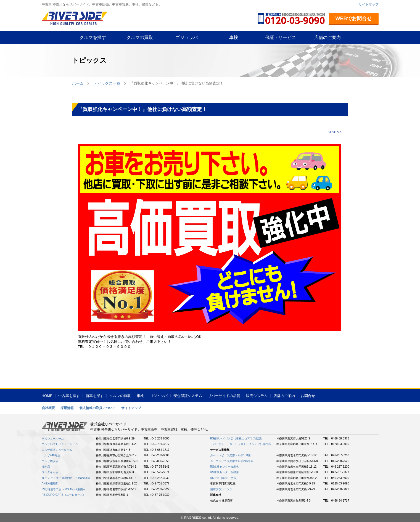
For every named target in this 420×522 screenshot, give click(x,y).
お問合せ (308, 396)
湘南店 (46, 467)
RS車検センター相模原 (224, 472)
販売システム (257, 396)
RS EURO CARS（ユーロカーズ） (64, 495)
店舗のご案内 (327, 37)
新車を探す (95, 396)
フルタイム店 (50, 472)
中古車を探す (69, 396)
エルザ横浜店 (50, 461)
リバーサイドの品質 (224, 396)
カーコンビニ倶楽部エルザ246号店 (232, 461)
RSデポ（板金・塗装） (224, 478)
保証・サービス (281, 37)
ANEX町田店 (50, 483)
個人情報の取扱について (97, 408)
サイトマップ (369, 4)
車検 (234, 37)
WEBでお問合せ (354, 18)
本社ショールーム (53, 438)
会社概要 (48, 408)
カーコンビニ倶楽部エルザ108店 (230, 455)
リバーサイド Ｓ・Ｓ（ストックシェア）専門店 (241, 444)
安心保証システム (188, 396)
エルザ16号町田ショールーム (60, 444)
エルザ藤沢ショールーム (57, 450)
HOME (47, 396)
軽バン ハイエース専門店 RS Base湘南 (66, 478)
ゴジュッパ (187, 37)
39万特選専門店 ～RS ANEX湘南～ (64, 489)
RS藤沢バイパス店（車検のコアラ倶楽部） (237, 438)
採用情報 (67, 408)
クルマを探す (93, 37)
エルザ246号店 (51, 455)
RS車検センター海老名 (224, 467)
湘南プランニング (221, 489)
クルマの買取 (140, 37)
